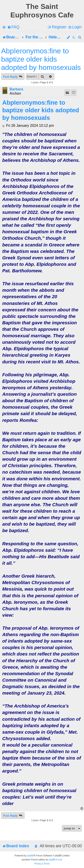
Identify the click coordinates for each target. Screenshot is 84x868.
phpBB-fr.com (55, 860)
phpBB (30, 856)
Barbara (16, 89)
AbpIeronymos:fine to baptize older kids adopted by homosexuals (41, 59)
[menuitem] (13, 27)
